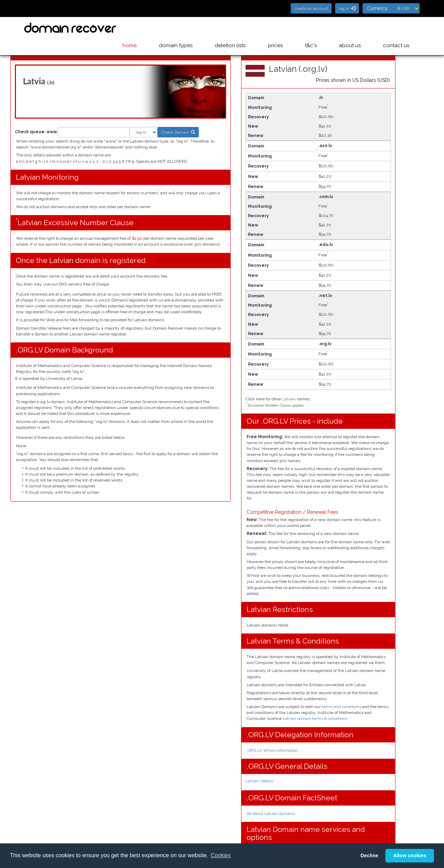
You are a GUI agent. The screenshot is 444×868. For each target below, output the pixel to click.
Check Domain (178, 132)
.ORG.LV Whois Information (272, 750)
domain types (183, 28)
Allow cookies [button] (410, 856)
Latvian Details (259, 781)
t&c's (314, 28)
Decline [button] (369, 856)
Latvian (289, 399)
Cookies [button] (221, 855)
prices (279, 28)
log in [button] (347, 8)
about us (351, 28)
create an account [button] (311, 8)
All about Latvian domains (271, 814)
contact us (396, 28)
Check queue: (30, 132)
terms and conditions (341, 707)
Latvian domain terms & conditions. (315, 718)
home (138, 28)
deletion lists (236, 28)
